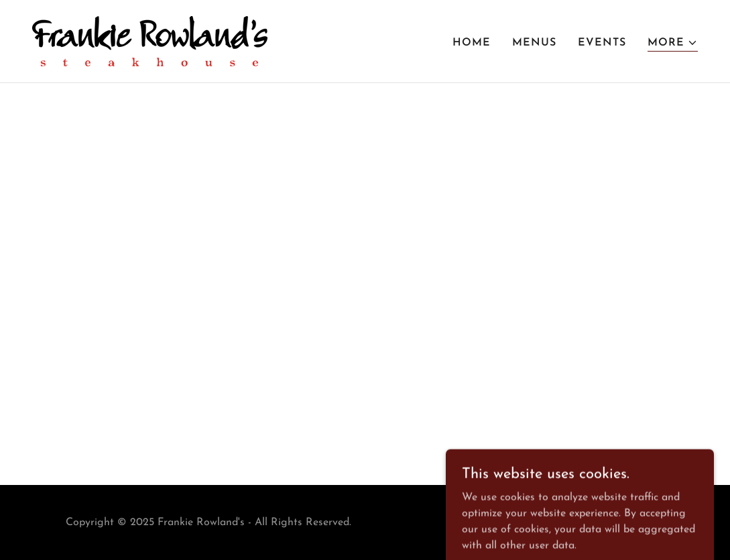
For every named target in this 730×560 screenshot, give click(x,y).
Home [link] (472, 43)
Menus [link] (534, 43)
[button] (673, 43)
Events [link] (602, 43)
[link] (150, 41)
